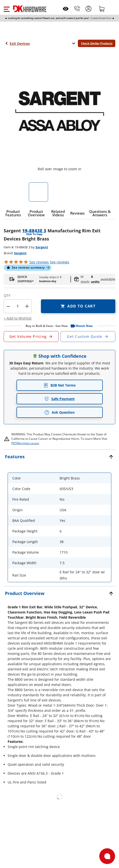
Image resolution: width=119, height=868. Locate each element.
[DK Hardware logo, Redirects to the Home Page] (30, 9)
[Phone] (77, 9)
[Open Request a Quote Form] (31, 337)
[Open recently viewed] (66, 9)
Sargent (42, 247)
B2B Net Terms (60, 385)
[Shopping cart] (102, 9)
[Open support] (107, 856)
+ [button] (27, 306)
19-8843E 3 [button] (34, 231)
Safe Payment (59, 399)
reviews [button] (59, 262)
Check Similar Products (97, 43)
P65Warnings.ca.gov (25, 443)
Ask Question (59, 412)
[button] (7, 9)
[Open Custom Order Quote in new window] (88, 337)
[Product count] (18, 306)
